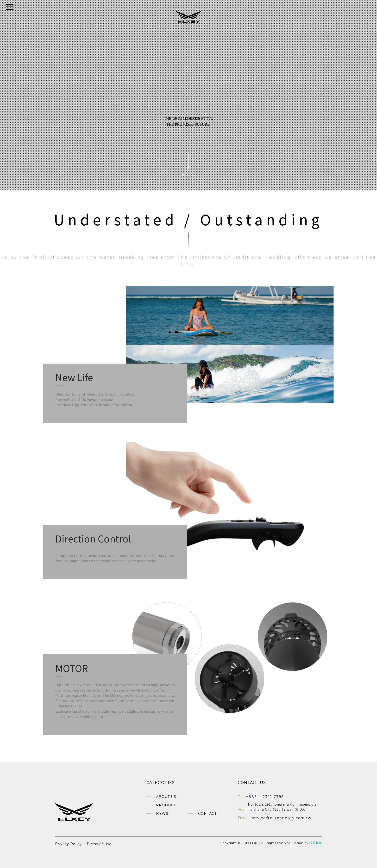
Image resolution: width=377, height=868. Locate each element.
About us (166, 797)
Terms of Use (99, 844)
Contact (207, 814)
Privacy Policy (68, 844)
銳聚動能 (316, 843)
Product (166, 805)
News (162, 814)
